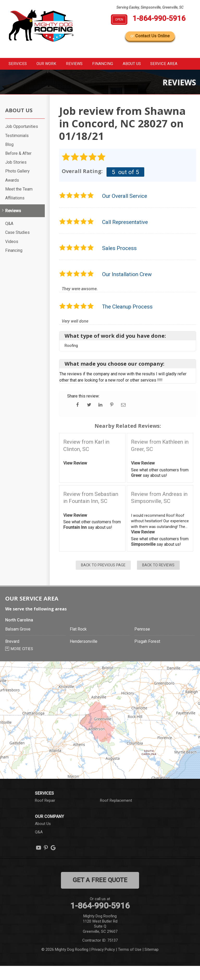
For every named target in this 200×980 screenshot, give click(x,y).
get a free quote (100, 894)
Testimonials (17, 149)
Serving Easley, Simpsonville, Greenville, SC (150, 7)
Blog (9, 159)
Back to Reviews (158, 579)
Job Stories (16, 176)
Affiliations (15, 212)
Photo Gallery (17, 185)
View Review (75, 477)
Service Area (20, 77)
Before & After (18, 167)
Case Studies (17, 247)
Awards (12, 194)
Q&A (9, 238)
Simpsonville (143, 558)
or (150, 36)
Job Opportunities (22, 141)
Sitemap (152, 963)
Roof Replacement (116, 815)
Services (16, 64)
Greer (136, 489)
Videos (12, 255)
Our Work (49, 64)
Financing (114, 64)
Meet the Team (19, 203)
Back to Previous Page (103, 579)
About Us (147, 64)
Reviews (82, 64)
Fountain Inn (75, 541)
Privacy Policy (103, 963)
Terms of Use (130, 963)
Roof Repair (45, 815)
